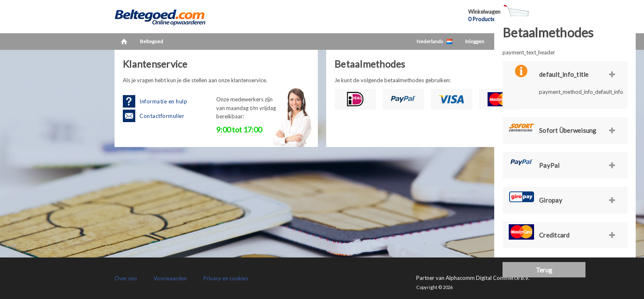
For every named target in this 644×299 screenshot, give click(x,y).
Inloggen (475, 41)
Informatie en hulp (163, 101)
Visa (451, 99)
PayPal (403, 99)
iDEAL (355, 99)
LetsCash (168, 17)
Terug (544, 270)
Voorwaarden (170, 278)
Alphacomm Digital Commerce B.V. (488, 278)
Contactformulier (162, 116)
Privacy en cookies (226, 278)
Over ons (126, 278)
